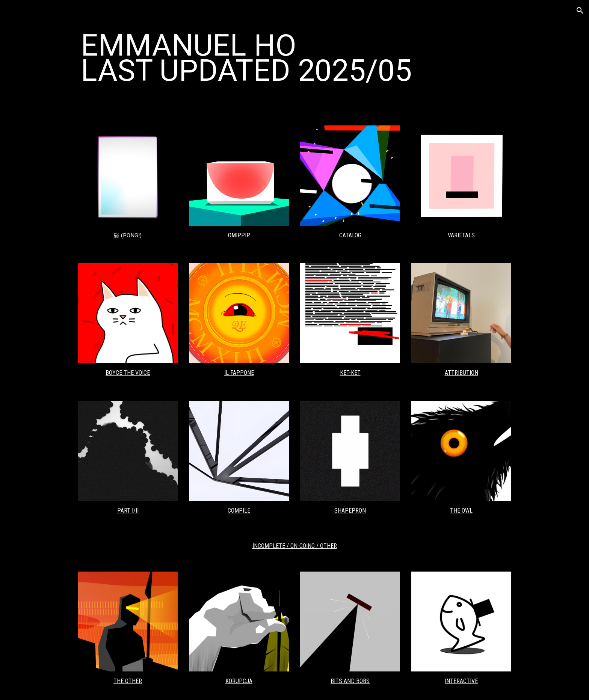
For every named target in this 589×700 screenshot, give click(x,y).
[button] (580, 11)
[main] (294, 58)
